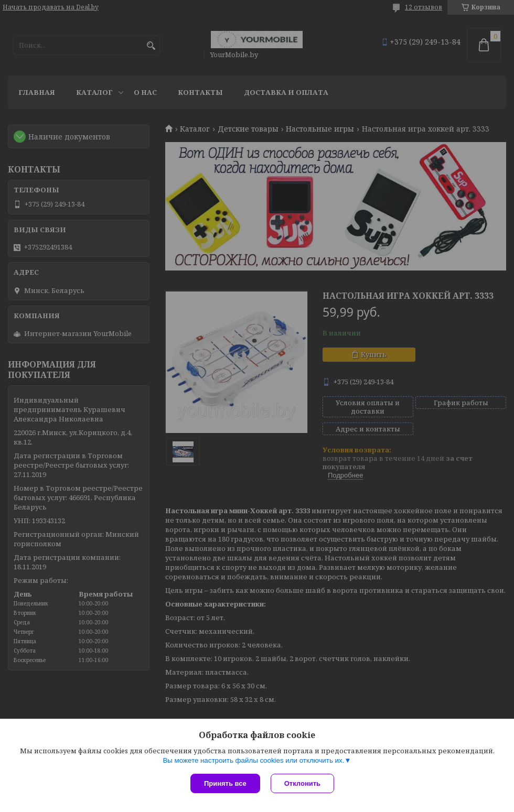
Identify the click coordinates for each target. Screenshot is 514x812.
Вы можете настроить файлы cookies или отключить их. (253, 760)
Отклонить (302, 783)
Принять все (225, 783)
